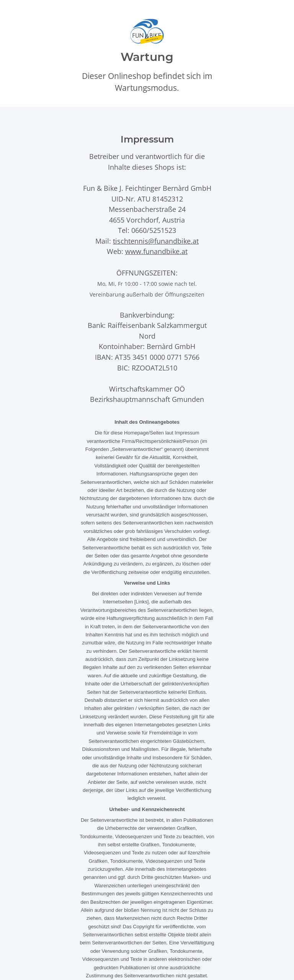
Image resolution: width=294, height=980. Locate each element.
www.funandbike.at (156, 251)
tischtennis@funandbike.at (156, 241)
